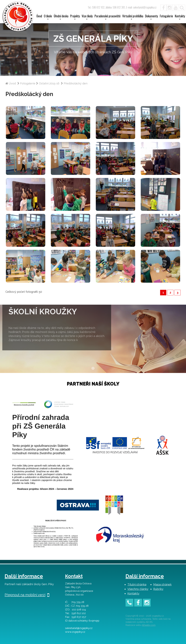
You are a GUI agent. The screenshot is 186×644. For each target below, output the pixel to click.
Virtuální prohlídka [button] (133, 17)
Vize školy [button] (87, 17)
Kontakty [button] (180, 17)
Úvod (39, 16)
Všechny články (138, 589)
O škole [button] (48, 17)
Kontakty (133, 593)
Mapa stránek (162, 584)
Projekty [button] (75, 17)
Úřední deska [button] (61, 17)
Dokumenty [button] (152, 17)
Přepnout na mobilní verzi (27, 595)
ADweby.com (149, 625)
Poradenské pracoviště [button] (107, 17)
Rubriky (158, 589)
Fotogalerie (166, 16)
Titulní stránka (137, 584)
